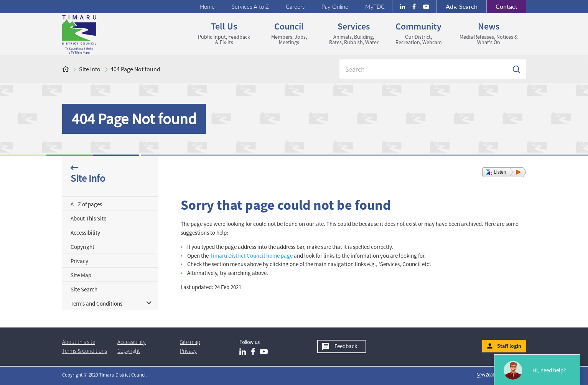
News (489, 33)
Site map (190, 342)
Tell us (224, 33)
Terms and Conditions (96, 304)
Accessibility (85, 233)
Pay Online (335, 7)
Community (419, 33)
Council (289, 33)
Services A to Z (250, 7)
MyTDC (375, 7)
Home (207, 7)
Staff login (509, 346)
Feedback (346, 346)
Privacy (79, 261)
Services (354, 33)
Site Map (81, 275)
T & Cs (85, 351)
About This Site (88, 218)
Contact (502, 7)
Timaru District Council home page (251, 256)
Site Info (90, 69)
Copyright (82, 247)
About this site (79, 342)
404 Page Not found (135, 69)
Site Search (84, 289)
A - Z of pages (86, 204)
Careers (295, 7)
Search (462, 6)
